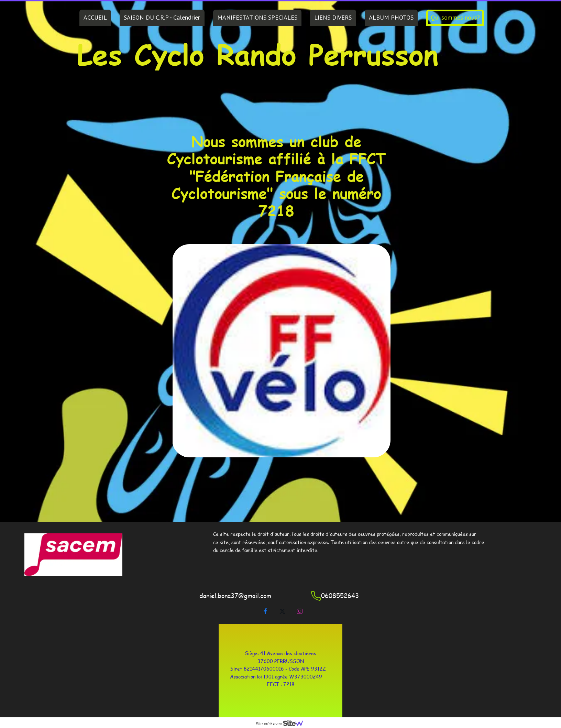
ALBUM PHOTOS (391, 17)
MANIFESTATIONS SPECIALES (257, 17)
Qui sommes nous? (455, 17)
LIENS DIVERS (333, 17)
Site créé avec (282, 724)
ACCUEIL (95, 17)
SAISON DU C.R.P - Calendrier (162, 17)
